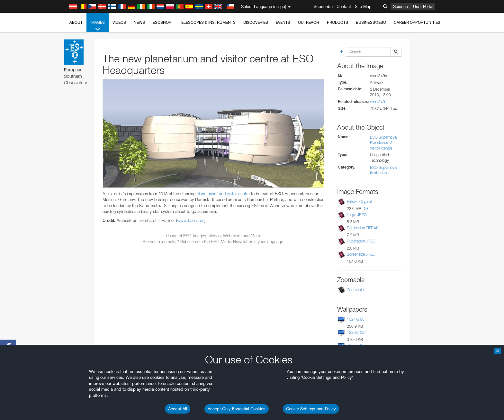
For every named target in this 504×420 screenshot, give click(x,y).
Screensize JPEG (361, 254)
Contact (344, 6)
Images (98, 26)
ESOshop (162, 22)
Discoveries (256, 22)
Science (401, 6)
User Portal (423, 6)
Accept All (178, 409)
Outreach (309, 22)
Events (283, 22)
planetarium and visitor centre (223, 194)
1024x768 (356, 319)
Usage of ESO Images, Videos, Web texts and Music (214, 236)
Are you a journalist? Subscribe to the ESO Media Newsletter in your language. (214, 242)
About (76, 22)
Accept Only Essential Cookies (237, 409)
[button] (366, 209)
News (139, 22)
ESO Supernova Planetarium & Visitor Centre (383, 143)
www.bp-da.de (191, 220)
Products (337, 22)
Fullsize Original (359, 201)
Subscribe (323, 6)
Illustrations (379, 173)
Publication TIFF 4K (363, 228)
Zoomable (355, 290)
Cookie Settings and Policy (311, 409)
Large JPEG (357, 215)
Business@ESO (371, 22)
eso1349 (378, 102)
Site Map (363, 6)
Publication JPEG (361, 241)
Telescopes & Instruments (207, 22)
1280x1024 (357, 332)
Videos (119, 22)
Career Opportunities (417, 22)
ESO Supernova (383, 167)
